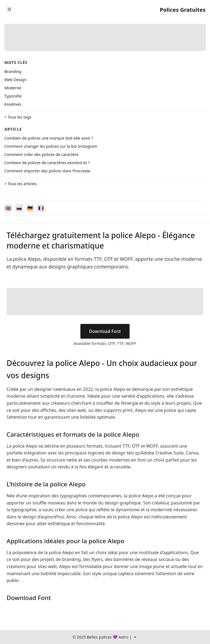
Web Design (15, 80)
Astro (124, 637)
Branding (13, 71)
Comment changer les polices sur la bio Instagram (51, 146)
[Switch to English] (8, 208)
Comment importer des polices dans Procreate (47, 171)
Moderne (13, 88)
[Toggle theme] (9, 10)
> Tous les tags (18, 117)
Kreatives (13, 104)
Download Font (105, 331)
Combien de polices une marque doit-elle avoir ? (49, 138)
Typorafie (13, 96)
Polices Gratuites (183, 10)
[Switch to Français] (41, 208)
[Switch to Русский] (19, 208)
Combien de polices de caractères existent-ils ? (47, 163)
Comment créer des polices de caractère (41, 154)
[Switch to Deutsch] (30, 208)
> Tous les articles (21, 184)
